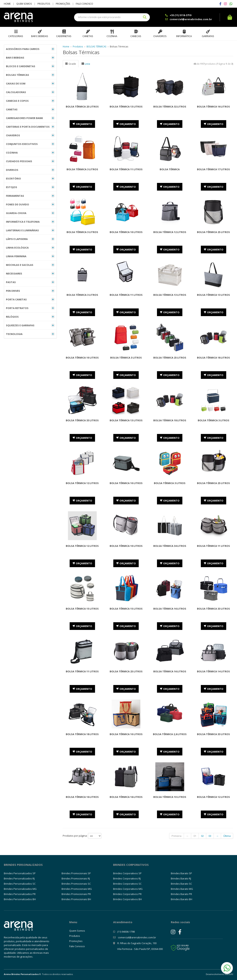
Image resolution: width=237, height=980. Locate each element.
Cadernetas (64, 36)
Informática (184, 36)
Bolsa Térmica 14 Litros (213, 671)
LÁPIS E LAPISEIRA (30, 239)
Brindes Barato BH (182, 899)
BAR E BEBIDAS (30, 58)
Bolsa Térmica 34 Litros (170, 546)
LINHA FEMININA (30, 256)
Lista (86, 64)
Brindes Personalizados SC (20, 884)
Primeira (176, 836)
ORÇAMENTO (82, 124)
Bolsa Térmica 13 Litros (126, 107)
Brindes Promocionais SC (76, 884)
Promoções (63, 4)
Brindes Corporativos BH (127, 899)
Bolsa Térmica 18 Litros (170, 420)
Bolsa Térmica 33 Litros (82, 420)
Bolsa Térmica (170, 169)
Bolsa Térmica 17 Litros (213, 169)
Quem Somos (24, 4)
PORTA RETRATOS (30, 308)
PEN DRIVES (30, 291)
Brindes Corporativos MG (128, 889)
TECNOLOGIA (30, 334)
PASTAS (30, 282)
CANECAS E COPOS (30, 101)
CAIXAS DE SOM (30, 83)
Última (227, 836)
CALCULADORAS (30, 92)
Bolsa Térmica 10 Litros (126, 232)
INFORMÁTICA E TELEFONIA (30, 222)
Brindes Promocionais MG (77, 889)
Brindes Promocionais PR (76, 894)
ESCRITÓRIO (30, 178)
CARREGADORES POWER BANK (30, 118)
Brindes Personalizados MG (20, 889)
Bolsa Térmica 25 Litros (82, 107)
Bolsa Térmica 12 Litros (170, 232)
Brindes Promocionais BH (76, 899)
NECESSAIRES (30, 274)
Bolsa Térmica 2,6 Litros (170, 734)
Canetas (88, 36)
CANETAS (30, 109)
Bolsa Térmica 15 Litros (82, 609)
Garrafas (208, 36)
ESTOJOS (30, 187)
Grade (71, 64)
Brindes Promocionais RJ (76, 878)
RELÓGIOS (30, 317)
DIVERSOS (30, 170)
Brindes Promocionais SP (76, 873)
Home (7, 4)
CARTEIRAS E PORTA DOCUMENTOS (30, 127)
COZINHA (30, 153)
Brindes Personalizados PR (20, 894)
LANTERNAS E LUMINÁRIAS (30, 230)
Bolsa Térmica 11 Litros (126, 169)
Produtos (44, 4)
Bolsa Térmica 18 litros (213, 358)
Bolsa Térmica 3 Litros (82, 169)
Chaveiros (160, 36)
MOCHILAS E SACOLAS (30, 265)
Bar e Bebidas (40, 36)
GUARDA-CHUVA (30, 213)
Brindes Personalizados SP (20, 873)
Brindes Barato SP (181, 873)
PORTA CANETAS (30, 299)
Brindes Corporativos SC (127, 884)
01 (195, 836)
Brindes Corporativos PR (127, 894)
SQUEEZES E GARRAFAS (30, 325)
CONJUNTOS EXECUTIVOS (30, 144)
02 (202, 836)
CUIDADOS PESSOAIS (30, 161)
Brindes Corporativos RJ (127, 878)
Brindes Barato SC (181, 884)
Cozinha (112, 36)
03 (210, 836)
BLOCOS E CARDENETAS (30, 66)
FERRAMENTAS (30, 196)
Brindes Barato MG (182, 889)
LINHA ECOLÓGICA (30, 248)
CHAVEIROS (30, 135)
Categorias (16, 36)
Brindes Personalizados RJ (19, 878)
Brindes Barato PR (181, 894)
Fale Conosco (84, 4)
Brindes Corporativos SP (127, 873)
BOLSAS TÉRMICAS (30, 75)
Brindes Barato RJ (181, 878)
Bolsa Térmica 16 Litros (213, 107)
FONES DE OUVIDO (30, 204)
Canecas (136, 36)
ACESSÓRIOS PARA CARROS (30, 49)
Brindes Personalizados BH (20, 899)
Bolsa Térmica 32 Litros (170, 107)
